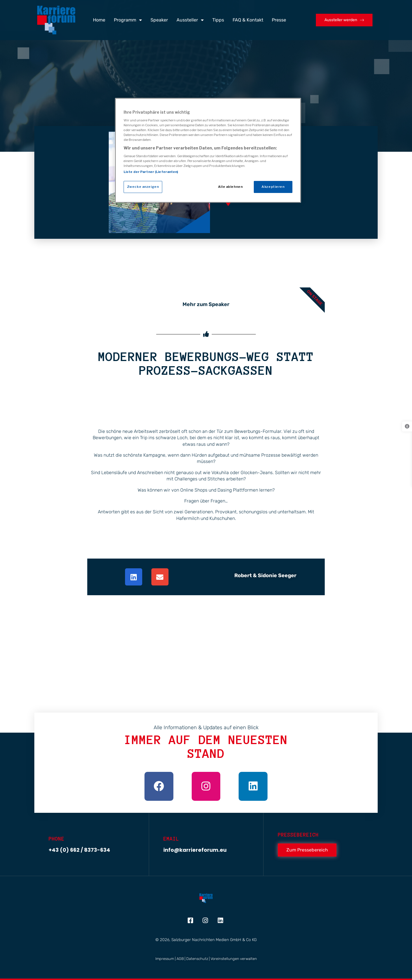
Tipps (218, 20)
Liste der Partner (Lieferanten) (151, 172)
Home (99, 20)
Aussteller (190, 20)
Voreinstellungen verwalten (234, 959)
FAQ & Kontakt (248, 20)
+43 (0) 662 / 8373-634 (79, 850)
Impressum (165, 959)
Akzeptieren (273, 187)
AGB (180, 959)
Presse (279, 20)
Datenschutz (197, 959)
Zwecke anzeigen (143, 187)
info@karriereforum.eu (195, 850)
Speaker (159, 20)
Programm (128, 20)
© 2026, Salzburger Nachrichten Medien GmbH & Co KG (206, 940)
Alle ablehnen (230, 187)
